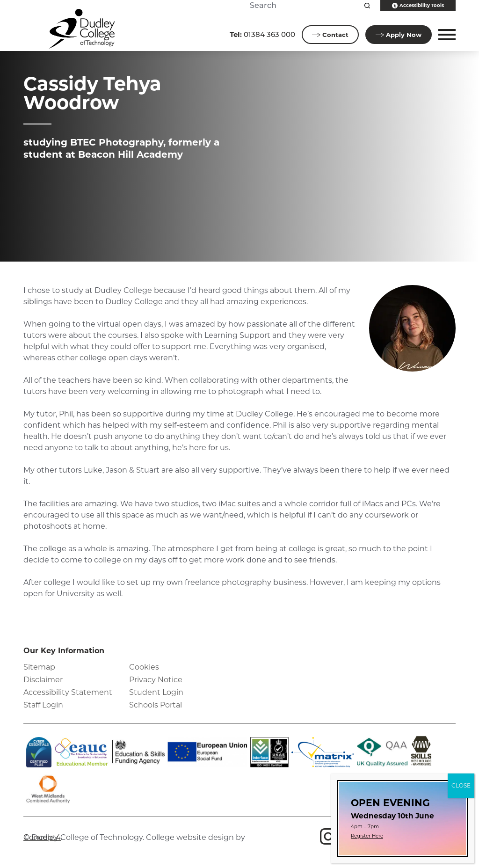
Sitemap (39, 667)
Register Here (367, 836)
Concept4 (42, 837)
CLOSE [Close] (461, 785)
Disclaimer (43, 680)
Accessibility (418, 6)
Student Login (156, 692)
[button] (446, 35)
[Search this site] (367, 6)
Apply (399, 35)
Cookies (144, 667)
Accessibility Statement (68, 692)
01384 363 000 (262, 34)
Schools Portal (156, 705)
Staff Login (43, 705)
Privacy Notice (156, 680)
